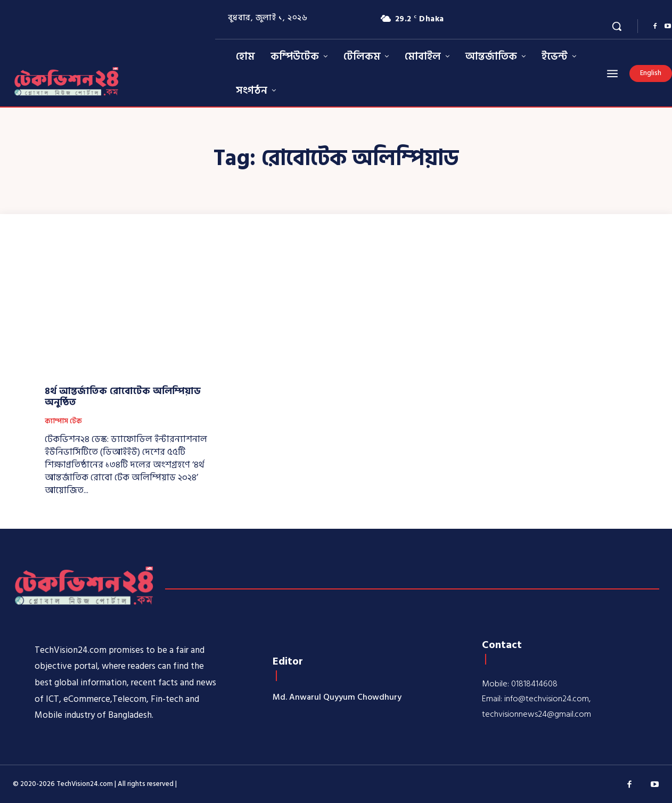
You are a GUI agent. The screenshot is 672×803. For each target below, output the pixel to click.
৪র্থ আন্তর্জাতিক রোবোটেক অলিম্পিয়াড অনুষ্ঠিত (123, 397)
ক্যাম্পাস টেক (63, 422)
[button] (617, 26)
